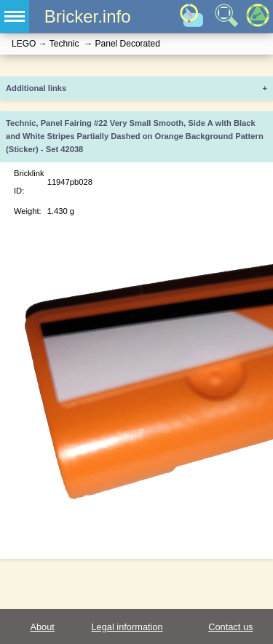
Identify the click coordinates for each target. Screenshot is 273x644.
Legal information (127, 627)
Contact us (230, 627)
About (42, 627)
